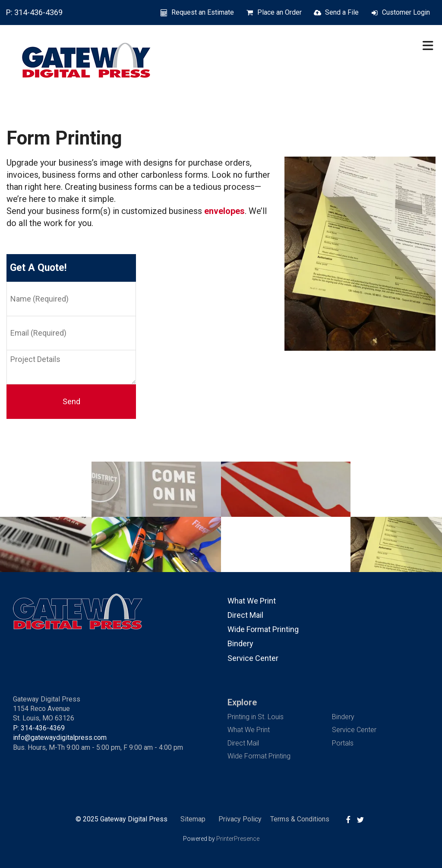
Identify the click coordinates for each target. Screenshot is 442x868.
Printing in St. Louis (256, 717)
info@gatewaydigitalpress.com (60, 737)
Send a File (342, 12)
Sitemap (193, 819)
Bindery (240, 643)
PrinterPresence (238, 839)
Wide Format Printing (263, 629)
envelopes (224, 211)
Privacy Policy (240, 819)
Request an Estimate (203, 12)
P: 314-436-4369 (34, 12)
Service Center (253, 658)
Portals (343, 743)
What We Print (252, 601)
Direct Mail (245, 615)
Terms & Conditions (300, 819)
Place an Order (279, 12)
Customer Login (406, 12)
